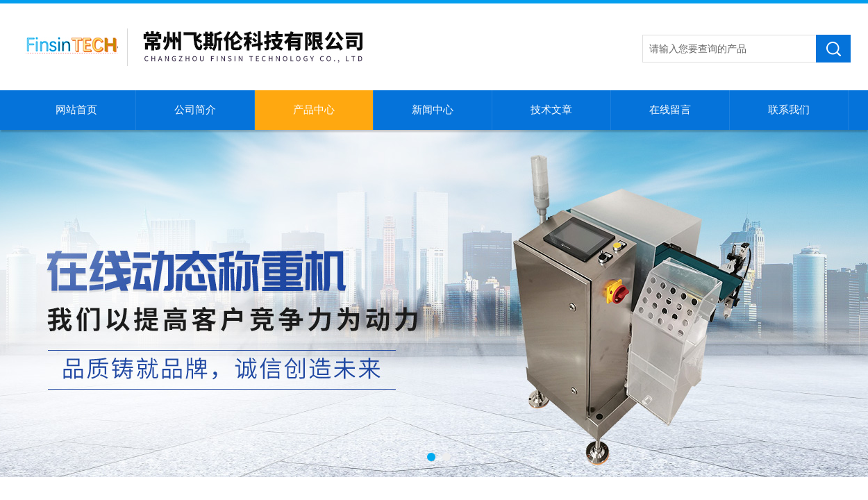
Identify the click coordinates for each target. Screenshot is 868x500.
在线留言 (670, 110)
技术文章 (551, 110)
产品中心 (314, 110)
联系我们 (789, 110)
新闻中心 (433, 110)
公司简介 (195, 110)
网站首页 (76, 110)
